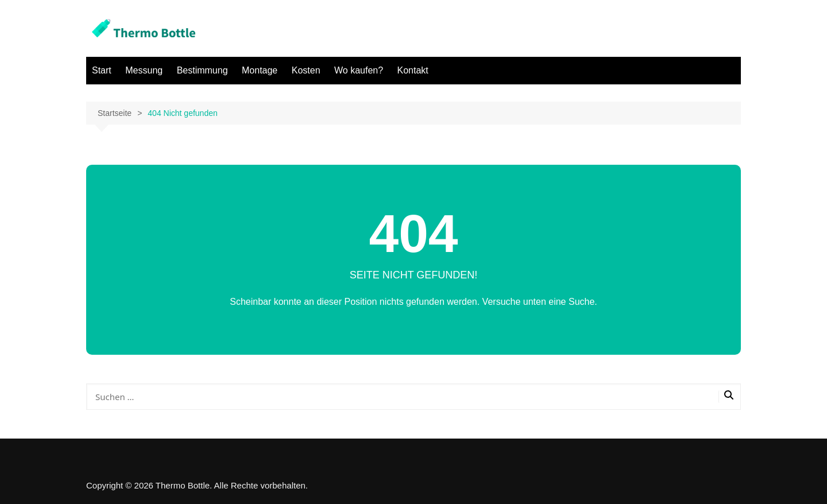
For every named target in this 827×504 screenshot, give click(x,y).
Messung (144, 70)
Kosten (306, 70)
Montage (260, 70)
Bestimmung (202, 70)
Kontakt (413, 70)
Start (102, 70)
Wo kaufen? (359, 70)
